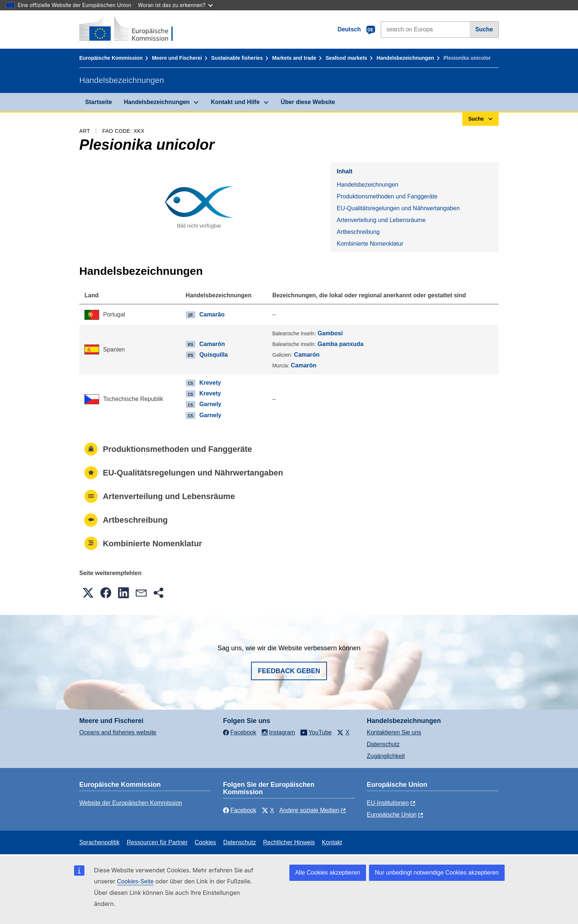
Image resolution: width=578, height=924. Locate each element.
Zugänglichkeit (386, 756)
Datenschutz (383, 744)
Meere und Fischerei (177, 58)
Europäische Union (392, 815)
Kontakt (332, 842)
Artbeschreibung (358, 232)
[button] (88, 593)
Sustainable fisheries (237, 58)
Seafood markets (346, 58)
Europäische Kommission (111, 58)
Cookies (205, 842)
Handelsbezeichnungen (405, 58)
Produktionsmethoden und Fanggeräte (387, 196)
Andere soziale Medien (309, 810)
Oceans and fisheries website (118, 732)
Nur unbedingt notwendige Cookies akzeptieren (437, 873)
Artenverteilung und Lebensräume (381, 220)
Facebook (240, 810)
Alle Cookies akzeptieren (328, 873)
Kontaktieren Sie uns (394, 732)
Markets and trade (294, 58)
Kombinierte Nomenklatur (370, 244)
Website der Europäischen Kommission (131, 803)
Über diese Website (308, 102)
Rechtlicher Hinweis (289, 842)
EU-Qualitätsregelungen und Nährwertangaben (398, 208)
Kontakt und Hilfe (235, 102)
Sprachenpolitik (99, 842)
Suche (484, 29)
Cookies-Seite (135, 881)
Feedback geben (289, 671)
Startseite (99, 102)
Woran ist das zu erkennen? (175, 5)
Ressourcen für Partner (157, 842)
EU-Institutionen (388, 803)
